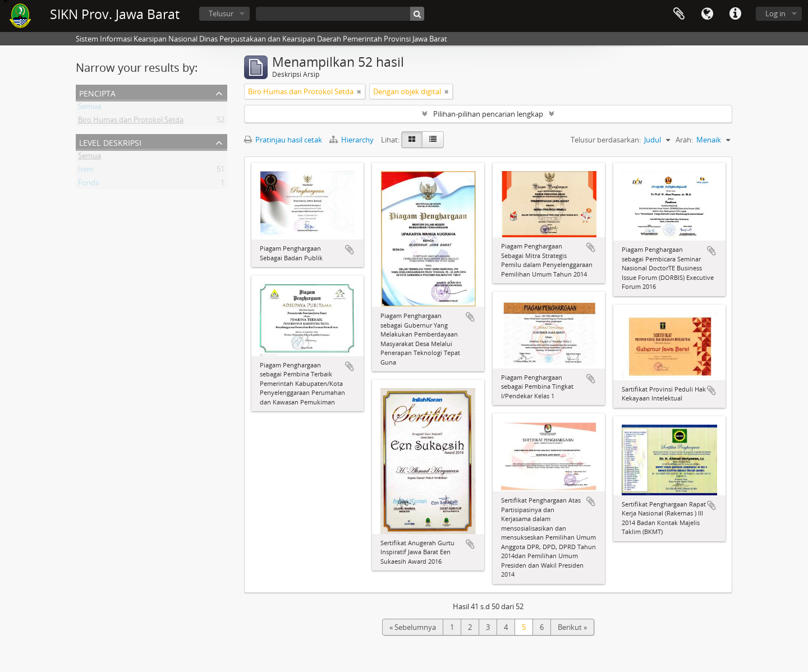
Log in (775, 13)
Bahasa (707, 14)
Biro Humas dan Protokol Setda (131, 122)
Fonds (88, 185)
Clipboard (679, 14)
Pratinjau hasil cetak (283, 140)
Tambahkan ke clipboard (350, 250)
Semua (89, 108)
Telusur (221, 13)
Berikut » (572, 627)
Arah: (684, 140)
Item (86, 171)
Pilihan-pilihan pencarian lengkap (488, 114)
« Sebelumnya (413, 627)
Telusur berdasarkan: (606, 140)
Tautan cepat (735, 14)
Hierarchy (352, 140)
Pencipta (97, 92)
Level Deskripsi (110, 142)
